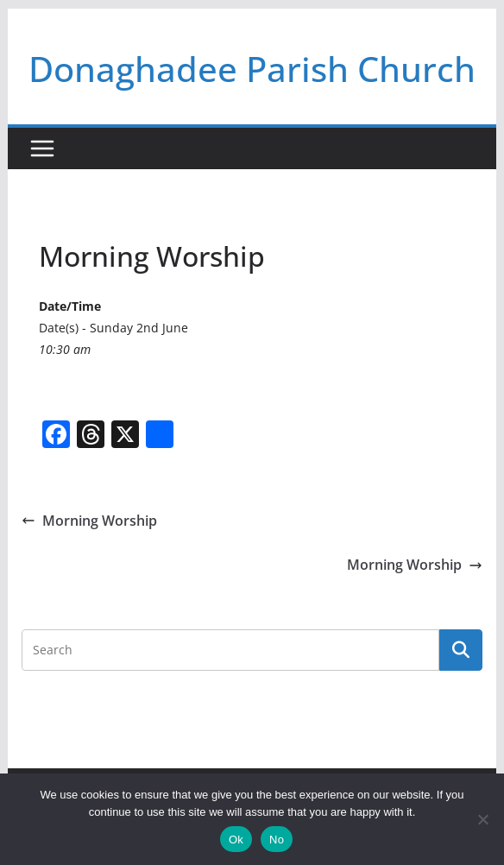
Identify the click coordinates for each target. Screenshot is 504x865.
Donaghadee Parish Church (252, 69)
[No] (482, 819)
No (277, 840)
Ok (236, 840)
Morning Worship (89, 521)
